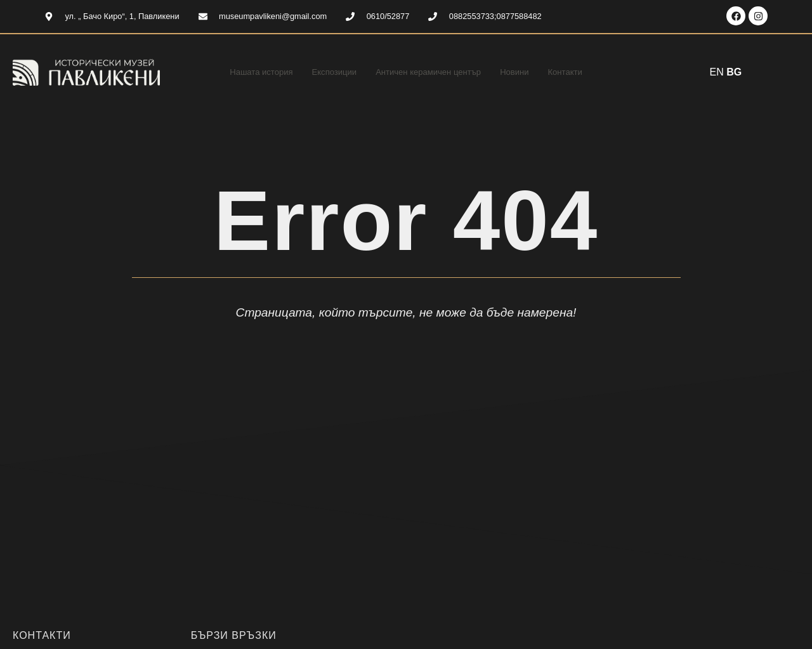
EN (717, 72)
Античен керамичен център (432, 72)
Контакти (583, 72)
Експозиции (326, 72)
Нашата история (246, 72)
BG (734, 72)
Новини (528, 72)
